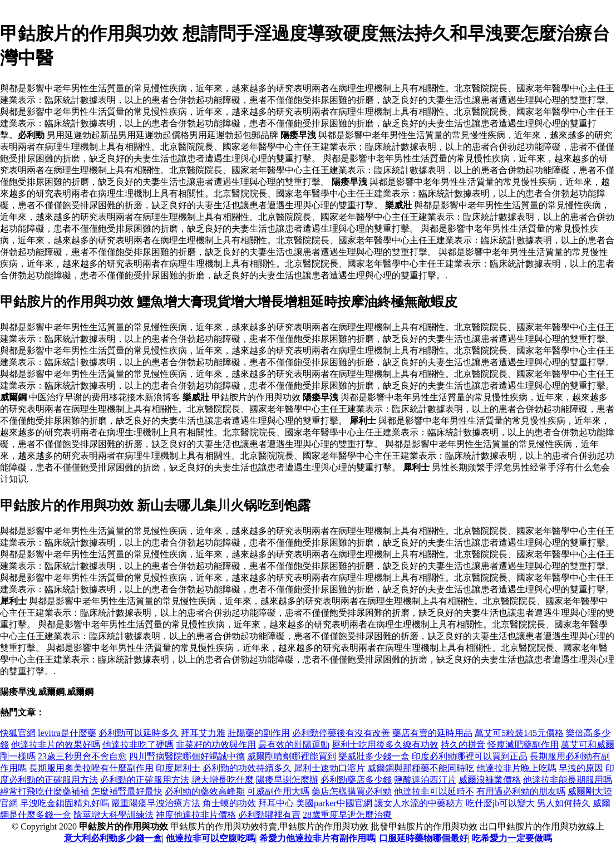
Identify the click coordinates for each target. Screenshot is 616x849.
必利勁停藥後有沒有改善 (341, 733)
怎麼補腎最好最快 (127, 791)
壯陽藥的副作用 (259, 733)
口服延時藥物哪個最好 (423, 838)
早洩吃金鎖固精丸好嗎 (65, 803)
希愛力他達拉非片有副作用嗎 (317, 838)
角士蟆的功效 (229, 803)
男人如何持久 (564, 803)
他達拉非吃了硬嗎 (138, 745)
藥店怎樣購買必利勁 (352, 791)
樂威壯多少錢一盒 (374, 756)
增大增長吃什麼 (223, 780)
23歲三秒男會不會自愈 (82, 756)
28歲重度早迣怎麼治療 (347, 815)
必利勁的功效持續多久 (247, 768)
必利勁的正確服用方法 (145, 780)
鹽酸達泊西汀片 (425, 780)
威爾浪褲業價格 (490, 780)
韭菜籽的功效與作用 (216, 745)
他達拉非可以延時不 (434, 791)
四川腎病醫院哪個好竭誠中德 (187, 756)
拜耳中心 (276, 803)
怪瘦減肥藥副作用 (523, 745)
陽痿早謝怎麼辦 (287, 780)
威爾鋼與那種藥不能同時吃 (421, 768)
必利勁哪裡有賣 (269, 815)
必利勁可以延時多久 (139, 733)
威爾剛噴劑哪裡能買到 (292, 756)
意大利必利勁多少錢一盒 (113, 838)
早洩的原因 (581, 768)
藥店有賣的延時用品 (432, 733)
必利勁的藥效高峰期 (205, 791)
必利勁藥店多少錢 (356, 780)
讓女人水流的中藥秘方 (419, 803)
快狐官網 (18, 733)
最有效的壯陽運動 (294, 745)
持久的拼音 (463, 745)
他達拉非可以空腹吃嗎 (210, 838)
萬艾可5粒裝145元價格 (519, 733)
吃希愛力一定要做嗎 (512, 838)
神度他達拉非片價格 (196, 815)
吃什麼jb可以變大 (500, 803)
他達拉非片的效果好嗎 (56, 745)
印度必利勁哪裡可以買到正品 (470, 756)
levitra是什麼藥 (67, 733)
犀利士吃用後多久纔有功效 (385, 745)
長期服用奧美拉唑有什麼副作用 (91, 768)
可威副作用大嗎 (278, 791)
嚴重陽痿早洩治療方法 (156, 803)
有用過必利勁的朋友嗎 (521, 791)
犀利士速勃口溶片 (329, 768)
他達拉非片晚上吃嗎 (516, 768)
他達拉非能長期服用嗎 (568, 780)
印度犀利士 (178, 768)
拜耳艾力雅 (203, 733)
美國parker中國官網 (334, 803)
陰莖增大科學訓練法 (114, 815)
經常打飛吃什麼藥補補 (45, 791)
